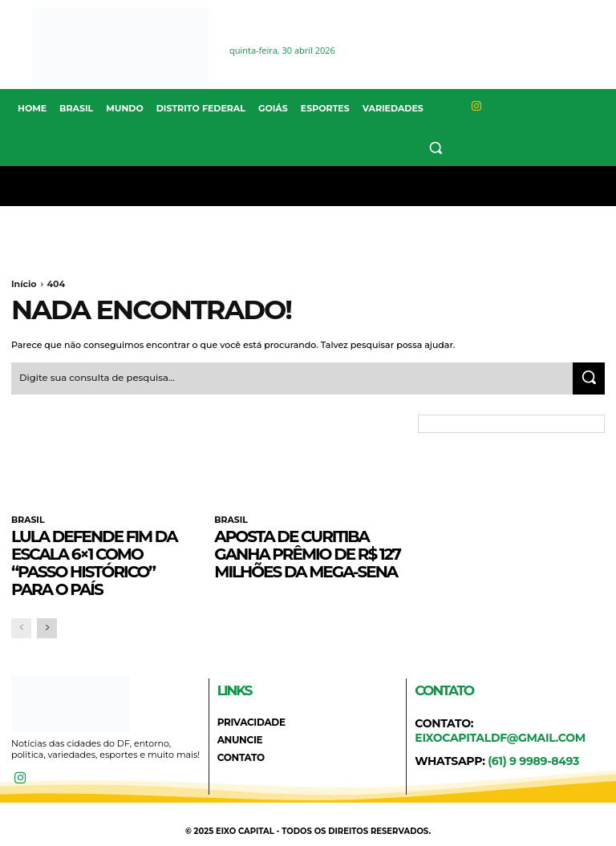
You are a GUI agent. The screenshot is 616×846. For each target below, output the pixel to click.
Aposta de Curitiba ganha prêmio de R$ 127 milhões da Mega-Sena (307, 552)
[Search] (589, 377)
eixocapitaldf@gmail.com (500, 735)
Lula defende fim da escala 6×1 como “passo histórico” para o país (94, 561)
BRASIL (26, 519)
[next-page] (47, 626)
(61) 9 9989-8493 (533, 759)
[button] (436, 147)
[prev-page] (21, 626)
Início (24, 284)
